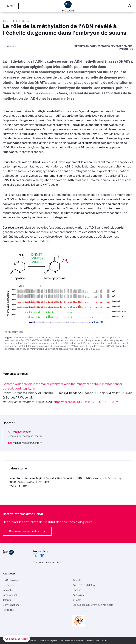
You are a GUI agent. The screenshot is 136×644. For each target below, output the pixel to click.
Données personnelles (72, 640)
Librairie (77, 590)
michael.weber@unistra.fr (27, 443)
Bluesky (42, 555)
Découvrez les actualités (24, 531)
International (10, 595)
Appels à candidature (84, 585)
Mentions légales (49, 640)
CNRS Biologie (11, 580)
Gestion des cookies (97, 640)
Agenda (77, 580)
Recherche (9, 585)
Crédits (32, 640)
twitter (35, 555)
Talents (7, 600)
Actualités (22, 21)
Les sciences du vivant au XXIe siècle (93, 605)
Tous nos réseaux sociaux (47, 562)
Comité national (11, 605)
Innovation (8, 590)
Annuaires (78, 595)
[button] (16, 639)
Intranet (77, 600)
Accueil (7, 21)
